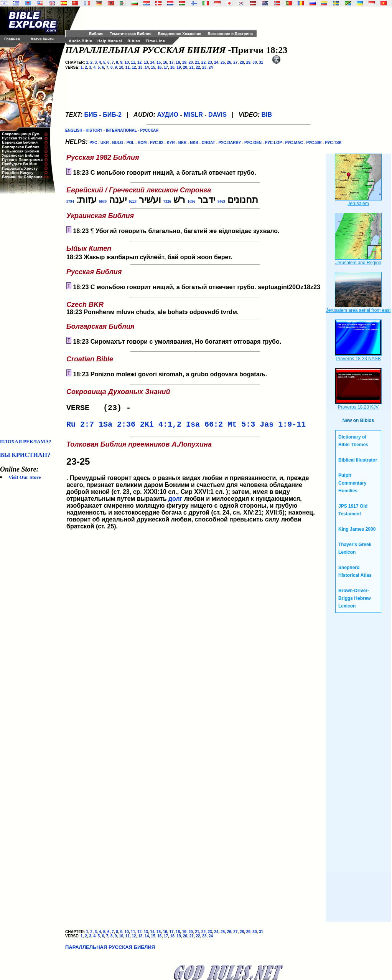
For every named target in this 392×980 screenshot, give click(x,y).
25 (223, 62)
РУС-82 (156, 143)
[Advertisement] (31, 316)
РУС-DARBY (230, 143)
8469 (221, 201)
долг (175, 502)
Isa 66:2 (204, 427)
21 (197, 62)
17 (171, 62)
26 (229, 62)
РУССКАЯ (150, 130)
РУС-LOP (273, 143)
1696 (191, 201)
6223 (133, 201)
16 (165, 62)
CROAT (208, 143)
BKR (183, 143)
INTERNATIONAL (121, 130)
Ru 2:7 (80, 427)
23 (210, 62)
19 (184, 62)
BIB (267, 115)
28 (242, 62)
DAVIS (217, 115)
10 (127, 62)
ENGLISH (74, 130)
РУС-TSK (333, 143)
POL (130, 143)
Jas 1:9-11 (283, 427)
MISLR (193, 115)
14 (152, 62)
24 (216, 62)
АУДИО (167, 115)
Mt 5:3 (241, 427)
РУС (93, 143)
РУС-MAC (294, 143)
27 (235, 62)
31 (261, 62)
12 (139, 62)
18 (178, 62)
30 (254, 62)
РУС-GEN (253, 143)
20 (190, 62)
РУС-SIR (314, 143)
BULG (118, 143)
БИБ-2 (112, 115)
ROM (142, 143)
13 (146, 62)
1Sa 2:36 (117, 427)
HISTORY (94, 130)
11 (133, 62)
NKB (194, 143)
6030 (103, 201)
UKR (105, 143)
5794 (70, 201)
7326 (167, 201)
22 (203, 62)
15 (159, 62)
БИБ (91, 115)
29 (248, 62)
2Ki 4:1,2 (161, 427)
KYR (171, 143)
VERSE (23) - (101, 409)
